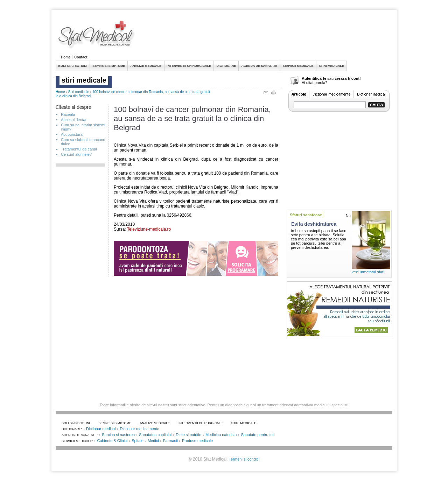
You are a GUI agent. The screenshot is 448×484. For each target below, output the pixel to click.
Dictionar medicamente (139, 429)
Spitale (138, 441)
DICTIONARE (226, 66)
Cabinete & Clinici (112, 441)
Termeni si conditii (244, 459)
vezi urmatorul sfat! (368, 272)
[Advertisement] (265, 36)
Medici (153, 441)
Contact (81, 57)
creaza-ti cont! (348, 78)
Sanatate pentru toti (258, 435)
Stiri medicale (79, 92)
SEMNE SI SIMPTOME (109, 66)
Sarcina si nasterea (118, 435)
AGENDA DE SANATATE (259, 66)
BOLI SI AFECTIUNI (73, 66)
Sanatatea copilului (155, 435)
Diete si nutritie (188, 435)
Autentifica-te (314, 78)
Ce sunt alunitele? (76, 154)
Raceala (68, 114)
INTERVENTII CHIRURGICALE (189, 66)
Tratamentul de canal (79, 149)
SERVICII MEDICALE (298, 66)
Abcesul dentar (74, 120)
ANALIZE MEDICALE (146, 66)
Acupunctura (72, 134)
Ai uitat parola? (314, 83)
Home (66, 57)
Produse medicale (197, 441)
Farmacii (170, 441)
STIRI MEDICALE (331, 66)
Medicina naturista (221, 435)
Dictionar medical (101, 429)
